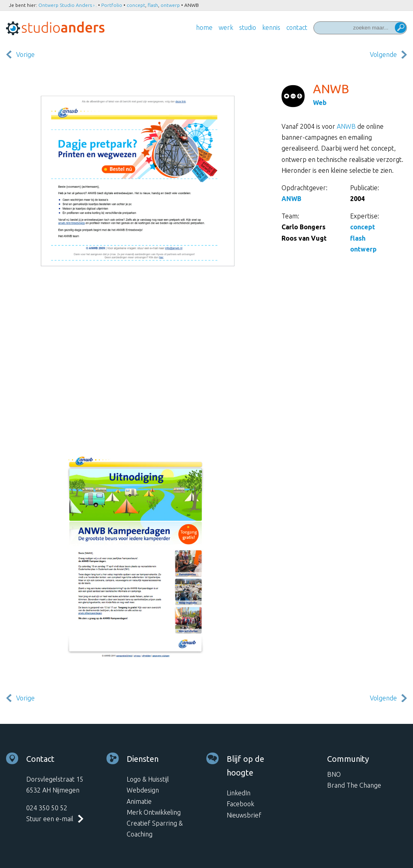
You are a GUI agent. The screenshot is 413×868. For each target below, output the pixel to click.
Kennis (271, 27)
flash (153, 5)
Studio (248, 27)
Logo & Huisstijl (148, 779)
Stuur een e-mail (50, 819)
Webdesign (143, 790)
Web (320, 103)
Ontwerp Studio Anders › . (68, 5)
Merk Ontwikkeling (154, 812)
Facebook (240, 804)
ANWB (346, 126)
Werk (226, 27)
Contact (297, 27)
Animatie (139, 801)
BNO (334, 774)
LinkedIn (239, 793)
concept (136, 5)
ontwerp (170, 5)
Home (204, 27)
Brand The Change (354, 785)
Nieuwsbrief (244, 815)
